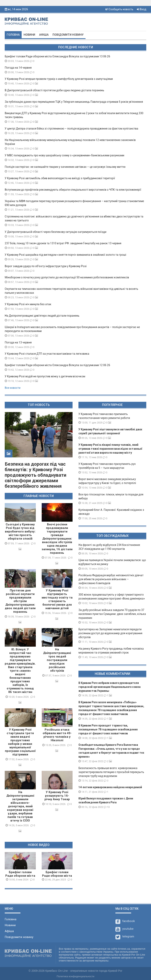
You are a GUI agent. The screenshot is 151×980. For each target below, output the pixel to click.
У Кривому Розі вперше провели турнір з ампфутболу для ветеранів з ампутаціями (59, 79)
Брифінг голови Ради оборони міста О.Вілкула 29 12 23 (57, 876)
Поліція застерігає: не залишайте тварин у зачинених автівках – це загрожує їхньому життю (65, 167)
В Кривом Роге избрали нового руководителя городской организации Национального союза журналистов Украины (110, 687)
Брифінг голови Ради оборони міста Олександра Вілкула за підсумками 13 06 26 (57, 56)
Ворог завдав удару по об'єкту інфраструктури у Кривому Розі (46, 266)
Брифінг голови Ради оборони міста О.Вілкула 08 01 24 (20, 876)
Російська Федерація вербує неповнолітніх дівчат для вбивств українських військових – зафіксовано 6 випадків (111, 579)
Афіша (44, 35)
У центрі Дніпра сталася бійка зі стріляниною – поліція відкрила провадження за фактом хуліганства (71, 129)
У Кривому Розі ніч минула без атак (28, 304)
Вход (142, 9)
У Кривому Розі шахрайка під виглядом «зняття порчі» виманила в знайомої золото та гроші (65, 255)
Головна (13, 35)
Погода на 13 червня (18, 342)
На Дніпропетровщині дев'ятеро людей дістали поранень (42, 316)
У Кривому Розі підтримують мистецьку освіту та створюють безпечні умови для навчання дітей (57, 599)
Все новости (13, 388)
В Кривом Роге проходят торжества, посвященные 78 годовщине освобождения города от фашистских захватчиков (108, 729)
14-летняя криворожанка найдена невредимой (110, 787)
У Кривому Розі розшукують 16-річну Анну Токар (57, 796)
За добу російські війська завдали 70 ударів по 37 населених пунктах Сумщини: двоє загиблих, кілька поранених (112, 614)
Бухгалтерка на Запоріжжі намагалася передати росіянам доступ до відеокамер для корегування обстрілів (110, 633)
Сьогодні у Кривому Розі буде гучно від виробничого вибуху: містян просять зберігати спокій (20, 531)
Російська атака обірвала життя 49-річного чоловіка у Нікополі (57, 735)
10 (107, 807)
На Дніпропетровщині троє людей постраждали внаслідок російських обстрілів (57, 660)
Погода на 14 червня (18, 68)
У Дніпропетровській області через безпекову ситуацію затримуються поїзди (56, 232)
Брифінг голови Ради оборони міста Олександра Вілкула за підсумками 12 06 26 (57, 365)
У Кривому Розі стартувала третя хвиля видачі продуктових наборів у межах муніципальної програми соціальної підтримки (20, 742)
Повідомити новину (68, 35)
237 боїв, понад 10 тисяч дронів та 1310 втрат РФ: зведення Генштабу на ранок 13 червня (63, 243)
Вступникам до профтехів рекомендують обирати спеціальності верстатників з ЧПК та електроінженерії (73, 190)
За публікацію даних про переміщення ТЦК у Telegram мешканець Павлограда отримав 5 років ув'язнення (74, 102)
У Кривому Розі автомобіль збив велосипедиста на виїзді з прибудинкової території (60, 178)
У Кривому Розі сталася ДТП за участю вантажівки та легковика (47, 354)
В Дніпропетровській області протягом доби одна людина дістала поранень (54, 90)
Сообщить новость (119, 9)
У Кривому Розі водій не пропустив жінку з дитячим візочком (45, 376)
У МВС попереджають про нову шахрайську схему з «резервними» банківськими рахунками (64, 155)
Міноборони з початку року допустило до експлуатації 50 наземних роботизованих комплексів (67, 277)
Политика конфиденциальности (75, 976)
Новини (29, 35)
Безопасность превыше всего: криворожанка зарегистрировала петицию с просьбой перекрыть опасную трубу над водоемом (111, 772)
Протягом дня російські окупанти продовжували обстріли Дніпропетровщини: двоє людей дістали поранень (20, 601)
